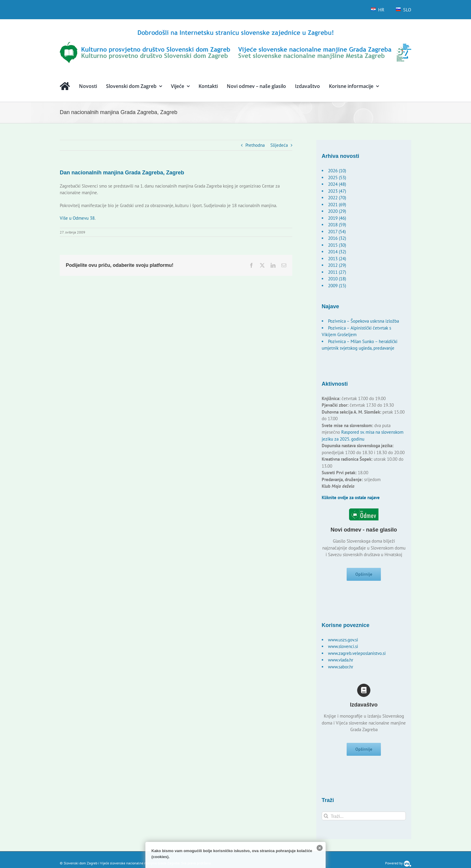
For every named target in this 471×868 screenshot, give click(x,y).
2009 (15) (337, 286)
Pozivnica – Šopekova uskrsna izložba (363, 321)
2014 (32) (337, 252)
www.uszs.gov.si (343, 642)
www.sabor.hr (341, 669)
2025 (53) (337, 178)
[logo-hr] (235, 31)
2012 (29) (337, 265)
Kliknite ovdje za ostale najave (351, 497)
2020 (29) (337, 211)
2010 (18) (337, 279)
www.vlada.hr (341, 662)
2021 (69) (337, 205)
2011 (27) (337, 272)
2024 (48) (337, 184)
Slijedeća (279, 145)
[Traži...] (364, 820)
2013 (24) (337, 259)
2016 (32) (337, 238)
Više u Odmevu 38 (77, 218)
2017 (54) (337, 232)
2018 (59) (337, 225)
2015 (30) (337, 245)
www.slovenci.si (343, 648)
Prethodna (255, 145)
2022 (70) (337, 198)
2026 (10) (337, 171)
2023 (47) (337, 191)
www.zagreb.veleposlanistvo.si (357, 655)
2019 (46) (337, 218)
